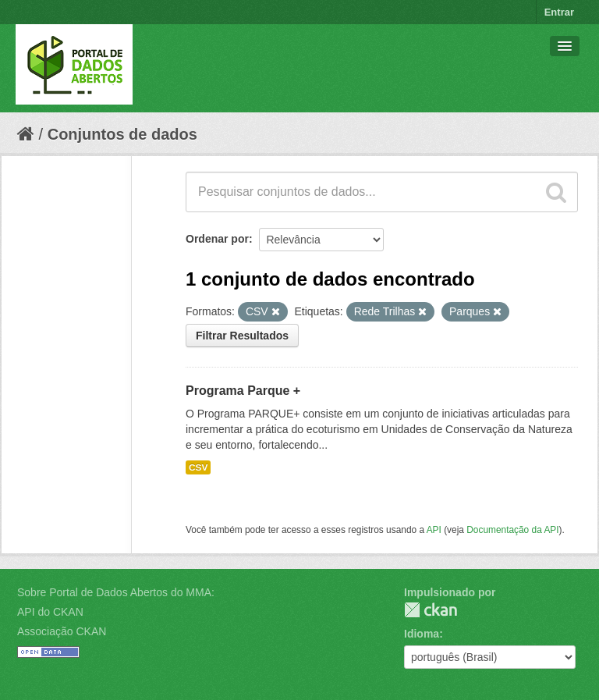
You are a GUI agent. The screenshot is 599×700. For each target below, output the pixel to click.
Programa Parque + (243, 391)
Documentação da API (512, 530)
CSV (198, 467)
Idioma (422, 634)
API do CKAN (50, 612)
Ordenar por (217, 239)
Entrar (559, 12)
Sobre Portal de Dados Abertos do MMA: (116, 592)
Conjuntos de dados (122, 134)
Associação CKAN (62, 631)
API (434, 530)
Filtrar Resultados (242, 336)
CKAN (431, 610)
